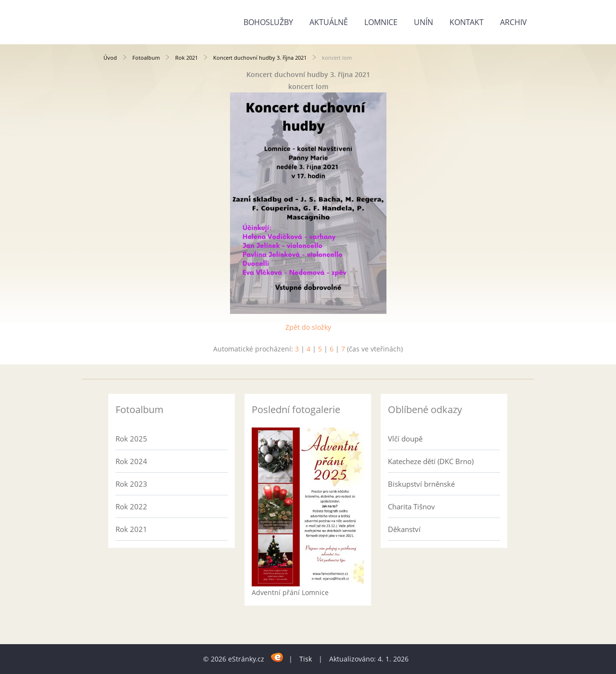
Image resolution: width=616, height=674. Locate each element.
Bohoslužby (268, 22)
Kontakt (467, 22)
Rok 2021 (186, 58)
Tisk (306, 659)
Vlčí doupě (405, 439)
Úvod (110, 58)
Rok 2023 (131, 484)
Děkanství (404, 529)
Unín (423, 22)
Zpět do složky (308, 327)
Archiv (513, 22)
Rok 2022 (131, 506)
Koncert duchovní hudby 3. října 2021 (260, 58)
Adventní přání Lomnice (290, 592)
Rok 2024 (131, 461)
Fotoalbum (146, 58)
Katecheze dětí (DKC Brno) (431, 461)
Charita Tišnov (411, 506)
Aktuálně (329, 22)
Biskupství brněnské (421, 484)
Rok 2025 (131, 439)
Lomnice (381, 22)
